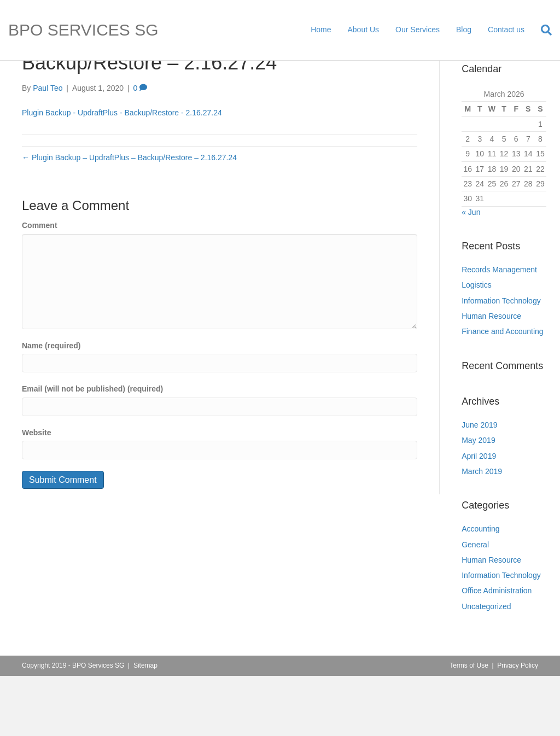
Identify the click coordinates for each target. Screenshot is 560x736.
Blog (464, 30)
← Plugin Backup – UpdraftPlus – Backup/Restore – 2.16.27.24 (129, 218)
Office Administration (497, 651)
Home (321, 30)
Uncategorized (486, 667)
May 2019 (478, 501)
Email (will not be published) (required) (92, 449)
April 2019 (479, 516)
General (475, 605)
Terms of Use (469, 726)
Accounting (480, 589)
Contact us (506, 30)
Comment (40, 286)
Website (36, 493)
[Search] (542, 30)
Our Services (418, 30)
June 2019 (479, 486)
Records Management (499, 330)
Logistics (476, 346)
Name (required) (51, 406)
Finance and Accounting (502, 392)
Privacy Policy (518, 726)
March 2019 (482, 531)
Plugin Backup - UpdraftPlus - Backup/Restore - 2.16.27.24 (122, 173)
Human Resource (491, 377)
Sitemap (145, 726)
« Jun (471, 272)
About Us (364, 30)
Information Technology (501, 361)
